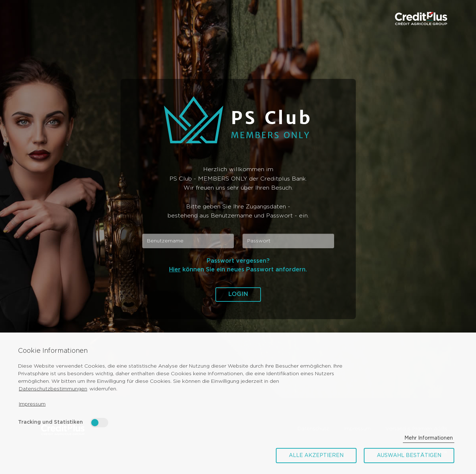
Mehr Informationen (429, 438)
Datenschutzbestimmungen (53, 389)
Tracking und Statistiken (50, 422)
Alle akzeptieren (316, 456)
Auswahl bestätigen (409, 456)
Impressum (32, 404)
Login (238, 294)
